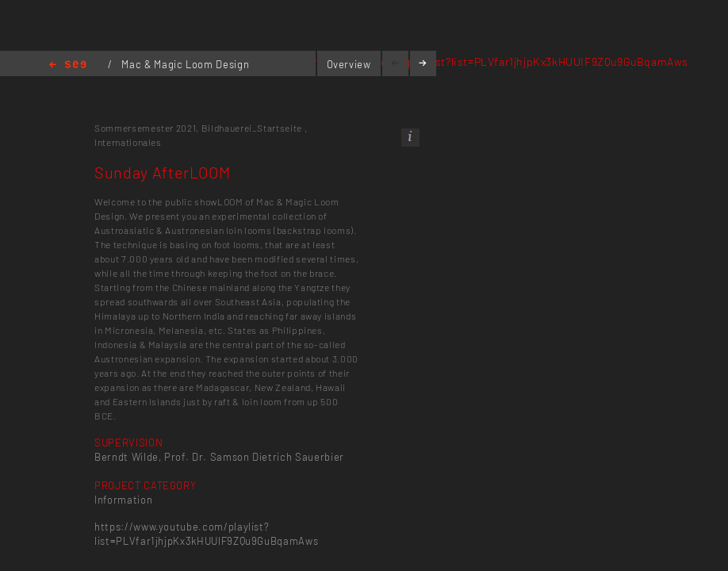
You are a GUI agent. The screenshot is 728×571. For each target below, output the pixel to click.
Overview (349, 64)
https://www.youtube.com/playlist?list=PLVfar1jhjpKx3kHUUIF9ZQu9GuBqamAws (477, 61)
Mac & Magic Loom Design (185, 64)
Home (68, 65)
